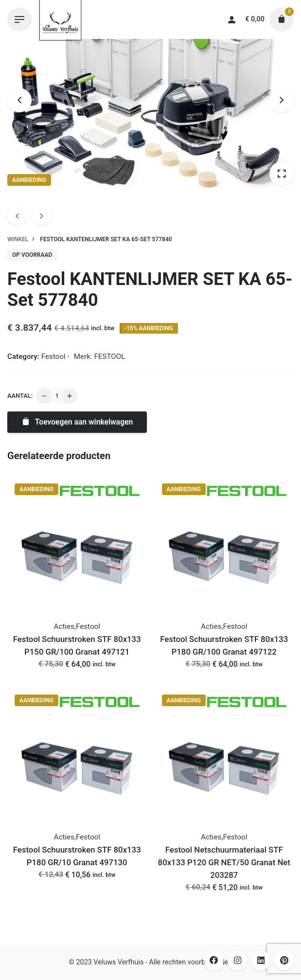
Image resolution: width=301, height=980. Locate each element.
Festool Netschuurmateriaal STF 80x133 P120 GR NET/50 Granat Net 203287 (224, 862)
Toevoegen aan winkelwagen (77, 422)
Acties (64, 626)
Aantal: (20, 396)
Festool (53, 356)
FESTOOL (109, 356)
